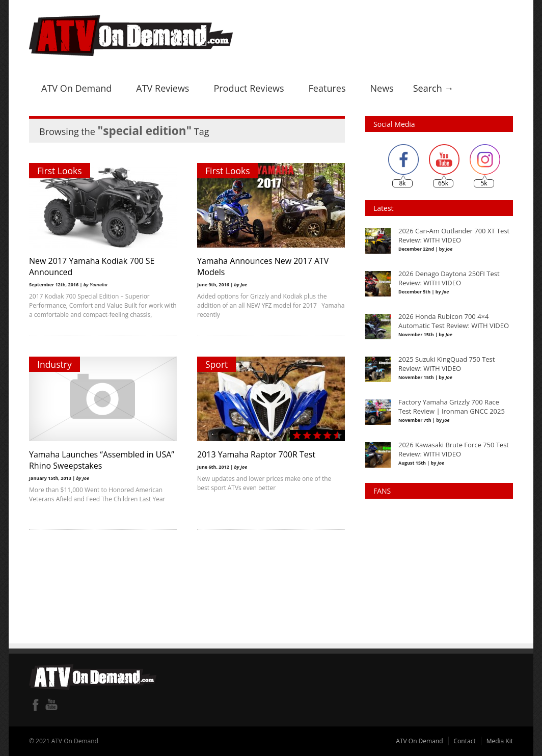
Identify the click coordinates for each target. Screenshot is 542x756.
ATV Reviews (162, 88)
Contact (465, 741)
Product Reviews (249, 88)
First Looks (60, 171)
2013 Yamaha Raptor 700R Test (256, 454)
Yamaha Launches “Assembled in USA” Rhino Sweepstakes (102, 460)
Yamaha (99, 285)
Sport (216, 364)
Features (327, 88)
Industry (55, 364)
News (382, 88)
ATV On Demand (76, 88)
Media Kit (500, 741)
